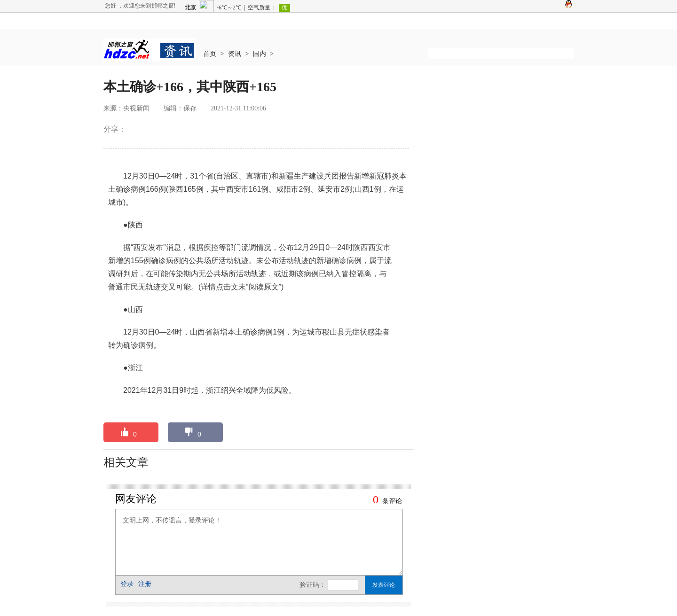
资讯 (235, 54)
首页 (210, 54)
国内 (260, 54)
